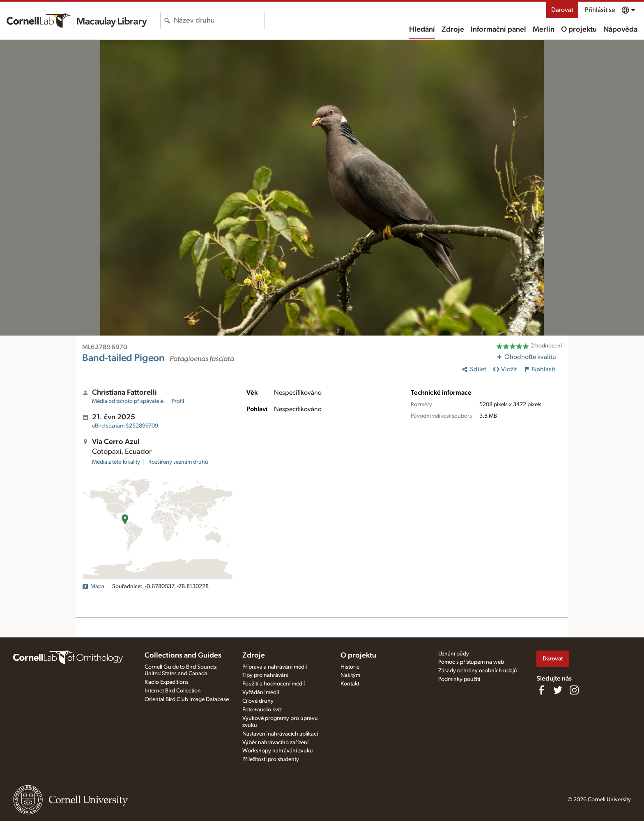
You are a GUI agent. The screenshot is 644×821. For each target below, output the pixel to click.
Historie (350, 667)
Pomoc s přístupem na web (471, 662)
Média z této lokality (116, 462)
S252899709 (125, 426)
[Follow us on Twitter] (558, 690)
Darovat (562, 10)
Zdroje (453, 30)
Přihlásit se (600, 10)
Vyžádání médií (261, 692)
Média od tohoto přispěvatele (128, 401)
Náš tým (350, 675)
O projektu (579, 30)
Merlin (544, 30)
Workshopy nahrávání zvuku (278, 751)
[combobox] (219, 21)
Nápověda (620, 30)
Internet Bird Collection (173, 691)
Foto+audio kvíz (262, 710)
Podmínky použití (459, 679)
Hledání (422, 30)
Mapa (93, 586)
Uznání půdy (454, 654)
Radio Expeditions (167, 682)
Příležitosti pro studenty (271, 759)
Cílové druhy (258, 701)
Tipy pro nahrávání (265, 675)
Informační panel (498, 30)
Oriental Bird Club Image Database (187, 699)
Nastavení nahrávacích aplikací (280, 734)
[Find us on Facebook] (541, 690)
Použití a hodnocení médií (274, 684)
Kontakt (350, 684)
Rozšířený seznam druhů (178, 462)
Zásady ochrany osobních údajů (478, 671)
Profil (178, 401)
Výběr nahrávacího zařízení (275, 743)
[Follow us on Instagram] (574, 690)
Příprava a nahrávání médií (275, 667)
